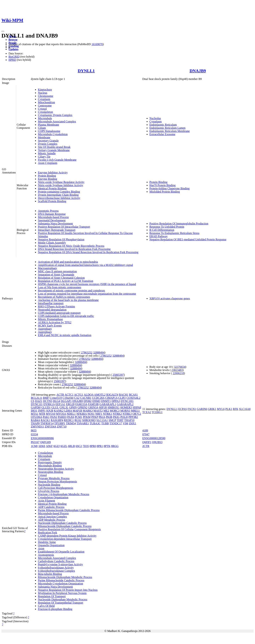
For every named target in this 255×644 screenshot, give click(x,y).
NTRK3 (127, 414)
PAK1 (46, 417)
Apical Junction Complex (52, 517)
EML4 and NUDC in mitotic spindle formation (65, 335)
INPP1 (42, 411)
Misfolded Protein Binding (165, 192)
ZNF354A (50, 427)
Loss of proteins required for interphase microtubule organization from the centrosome (87, 294)
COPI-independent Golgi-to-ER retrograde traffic (66, 316)
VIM (125, 423)
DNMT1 (106, 401)
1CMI (34, 446)
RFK (236, 409)
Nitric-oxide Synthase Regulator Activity (61, 182)
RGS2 (78, 420)
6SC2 (79, 446)
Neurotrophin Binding (50, 472)
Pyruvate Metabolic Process (54, 478)
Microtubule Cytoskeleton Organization (60, 583)
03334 (34, 434)
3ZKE (42, 446)
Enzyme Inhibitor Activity (53, 172)
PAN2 (54, 417)
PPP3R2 (133, 417)
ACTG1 (79, 395)
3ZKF (49, 446)
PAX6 (71, 417)
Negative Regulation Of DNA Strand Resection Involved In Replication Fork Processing (88, 252)
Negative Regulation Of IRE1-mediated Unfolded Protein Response (188, 239)
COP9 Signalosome (49, 131)
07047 (146, 434)
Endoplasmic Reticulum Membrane (170, 131)
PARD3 (62, 417)
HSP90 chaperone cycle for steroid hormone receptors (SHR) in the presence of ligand (87, 284)
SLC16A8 (245, 409)
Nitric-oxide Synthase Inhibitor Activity (61, 185)
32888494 (99, 352)
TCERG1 (157, 412)
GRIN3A (93, 407)
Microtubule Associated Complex (57, 121)
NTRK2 (117, 414)
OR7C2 (137, 414)
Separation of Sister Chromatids (56, 275)
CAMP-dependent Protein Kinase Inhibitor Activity (67, 536)
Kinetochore (45, 90)
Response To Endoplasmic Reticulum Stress (174, 233)
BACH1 (124, 395)
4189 (145, 430)
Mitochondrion (46, 102)
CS (33, 401)
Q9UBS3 (157, 442)
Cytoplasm (44, 99)
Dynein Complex (48, 144)
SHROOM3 (89, 420)
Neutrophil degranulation (52, 310)
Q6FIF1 (147, 442)
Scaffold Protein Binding (52, 201)
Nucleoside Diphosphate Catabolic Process (62, 523)
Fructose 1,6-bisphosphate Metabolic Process (64, 494)
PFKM (87, 417)
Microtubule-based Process (53, 217)
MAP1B (77, 411)
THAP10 (129, 420)
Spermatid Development (52, 220)
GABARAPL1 (108, 404)
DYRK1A (49, 404)
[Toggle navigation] (3, 31)
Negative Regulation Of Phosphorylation (61, 239)
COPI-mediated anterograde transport (59, 313)
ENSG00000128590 (154, 438)
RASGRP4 (57, 420)
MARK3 (88, 411)
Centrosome (45, 106)
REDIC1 (69, 420)
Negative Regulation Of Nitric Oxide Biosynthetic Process (71, 246)
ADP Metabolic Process (51, 520)
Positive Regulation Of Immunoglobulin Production (179, 223)
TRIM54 (71, 423)
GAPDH (36, 407)
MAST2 (98, 411)
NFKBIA (82, 414)
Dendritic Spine (47, 542)
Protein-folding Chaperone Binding (170, 188)
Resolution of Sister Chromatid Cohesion (61, 278)
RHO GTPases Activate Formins (56, 306)
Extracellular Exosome (162, 134)
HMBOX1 (114, 407)
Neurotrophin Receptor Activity (56, 469)
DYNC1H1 (127, 401)
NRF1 (99, 414)
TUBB (105, 423)
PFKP (95, 417)
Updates (13, 49)
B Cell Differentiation (162, 230)
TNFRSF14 (47, 423)
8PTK (107, 446)
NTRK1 (107, 414)
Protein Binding (47, 176)
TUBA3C (95, 423)
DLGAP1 (66, 401)
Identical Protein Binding (52, 188)
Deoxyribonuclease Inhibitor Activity (59, 198)
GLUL (55, 407)
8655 (34, 430)
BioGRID (14, 57)
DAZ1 (39, 401)
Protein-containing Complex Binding (59, 192)
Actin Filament (46, 501)
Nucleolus (155, 118)
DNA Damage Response (52, 214)
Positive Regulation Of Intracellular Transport (64, 227)
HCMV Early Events (50, 326)
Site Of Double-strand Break (54, 147)
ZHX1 (133, 423)
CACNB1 (86, 398)
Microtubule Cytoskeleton (53, 134)
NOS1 (91, 414)
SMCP (112, 420)
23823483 (177, 370)
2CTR (146, 446)
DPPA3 (116, 401)
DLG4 (56, 401)
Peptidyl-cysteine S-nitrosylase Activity (60, 564)
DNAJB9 (198, 71)
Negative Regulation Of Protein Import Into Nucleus (68, 590)
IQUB (50, 411)
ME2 (106, 411)
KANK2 (59, 411)
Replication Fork (47, 532)
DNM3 (96, 401)
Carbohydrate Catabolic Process (56, 561)
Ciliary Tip (44, 157)
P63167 (35, 442)
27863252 (87, 352)
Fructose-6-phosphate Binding (55, 609)
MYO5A (61, 414)
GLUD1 (46, 407)
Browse (13, 40)
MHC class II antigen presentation (57, 271)
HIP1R (103, 407)
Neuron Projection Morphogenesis (57, 481)
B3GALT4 (112, 395)
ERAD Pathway (159, 236)
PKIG (116, 417)
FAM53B (93, 404)
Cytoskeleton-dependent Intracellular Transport (65, 539)
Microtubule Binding (50, 466)
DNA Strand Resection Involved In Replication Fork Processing (74, 249)
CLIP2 (122, 398)
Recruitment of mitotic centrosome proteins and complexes (71, 290)
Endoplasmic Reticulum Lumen (168, 128)
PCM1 (78, 417)
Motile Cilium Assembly (52, 243)
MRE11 (135, 411)
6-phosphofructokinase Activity (56, 568)
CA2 (77, 398)
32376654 (180, 367)
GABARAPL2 (125, 404)
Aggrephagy (45, 329)
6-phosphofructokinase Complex (56, 571)
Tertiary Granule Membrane (54, 150)
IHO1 (34, 411)
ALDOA (89, 395)
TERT (120, 420)
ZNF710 (62, 427)
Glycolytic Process (49, 491)
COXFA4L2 (133, 398)
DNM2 (88, 401)
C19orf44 (68, 398)
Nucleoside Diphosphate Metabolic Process (63, 599)
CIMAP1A (111, 398)
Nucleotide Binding (49, 485)
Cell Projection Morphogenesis (56, 488)
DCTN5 (48, 401)
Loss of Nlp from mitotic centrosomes (59, 287)
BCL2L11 (36, 398)
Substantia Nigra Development (55, 223)
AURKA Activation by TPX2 (55, 322)
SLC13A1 (102, 420)
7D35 (86, 446)
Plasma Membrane (49, 125)
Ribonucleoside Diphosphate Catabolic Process (65, 526)
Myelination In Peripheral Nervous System (62, 593)
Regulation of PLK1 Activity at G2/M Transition (66, 281)
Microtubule (45, 118)
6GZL (64, 446)
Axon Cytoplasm (48, 163)
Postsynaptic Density (50, 462)
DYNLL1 (86, 71)
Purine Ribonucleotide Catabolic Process (61, 580)
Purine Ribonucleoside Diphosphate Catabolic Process (69, 510)
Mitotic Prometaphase (50, 319)
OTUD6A (36, 417)
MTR (42, 414)
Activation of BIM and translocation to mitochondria (68, 262)
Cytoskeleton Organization (53, 497)
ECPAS (183, 409)
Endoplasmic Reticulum (163, 125)
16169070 (97, 44)
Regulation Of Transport (52, 596)
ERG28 (70, 404)
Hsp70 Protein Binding (163, 185)
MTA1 (35, 414)
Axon (41, 548)
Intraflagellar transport (51, 303)
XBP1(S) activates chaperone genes (170, 298)
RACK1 (45, 420)
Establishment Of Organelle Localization (61, 552)
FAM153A (81, 404)
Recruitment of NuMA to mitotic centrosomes (64, 297)
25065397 (118, 375)
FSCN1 (192, 409)
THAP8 (35, 423)
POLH (124, 417)
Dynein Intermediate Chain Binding (58, 195)
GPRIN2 (82, 407)
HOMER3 (126, 407)
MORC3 (115, 411)
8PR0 (93, 446)
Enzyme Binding (47, 179)
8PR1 (100, 446)
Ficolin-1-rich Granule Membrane (57, 160)
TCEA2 (147, 412)
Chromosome (46, 96)
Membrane (44, 137)
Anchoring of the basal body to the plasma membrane (68, 300)
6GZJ (57, 446)
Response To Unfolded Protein (167, 227)
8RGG (115, 446)
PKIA (102, 417)
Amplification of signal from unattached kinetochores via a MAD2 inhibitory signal (85, 265)
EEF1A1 (60, 404)
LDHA (68, 411)
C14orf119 (56, 398)
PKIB (109, 417)
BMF (46, 398)
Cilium (42, 128)
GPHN (73, 407)
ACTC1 (69, 395)
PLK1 (229, 409)
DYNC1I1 (37, 404)
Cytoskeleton (45, 112)
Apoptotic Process (48, 211)
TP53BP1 (60, 423)
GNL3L (64, 407)
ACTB (60, 395)
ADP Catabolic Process (51, 507)
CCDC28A (98, 398)
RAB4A (35, 420)
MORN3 (125, 411)
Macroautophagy (47, 268)
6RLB (71, 446)
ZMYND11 (37, 427)
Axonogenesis (46, 555)
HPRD (12, 60)
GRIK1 (212, 409)
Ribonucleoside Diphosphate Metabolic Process (65, 577)
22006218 (178, 373)
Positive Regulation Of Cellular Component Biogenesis (69, 529)
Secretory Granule (48, 141)
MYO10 (51, 414)
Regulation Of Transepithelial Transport (61, 603)
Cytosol (42, 109)
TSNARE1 (83, 423)
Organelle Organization (51, 545)
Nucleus (42, 93)
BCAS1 (133, 395)
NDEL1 (71, 414)
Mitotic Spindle (47, 153)
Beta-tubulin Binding (50, 574)
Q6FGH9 (46, 442)
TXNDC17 (116, 423)
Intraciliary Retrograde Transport (57, 230)
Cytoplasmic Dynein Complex (55, 115)
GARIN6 (202, 409)
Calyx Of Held (46, 606)
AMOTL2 (100, 395)
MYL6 (221, 409)
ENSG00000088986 (42, 438)
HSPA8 (137, 407)
